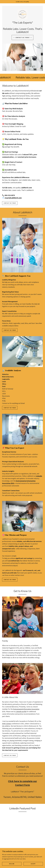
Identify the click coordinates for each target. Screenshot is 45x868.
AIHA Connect (7, 724)
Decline (12, 864)
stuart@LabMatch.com (13, 198)
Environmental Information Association (26, 709)
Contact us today (10, 203)
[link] (22, 14)
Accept (33, 864)
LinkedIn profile (21, 712)
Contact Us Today (10, 330)
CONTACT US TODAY (22, 38)
